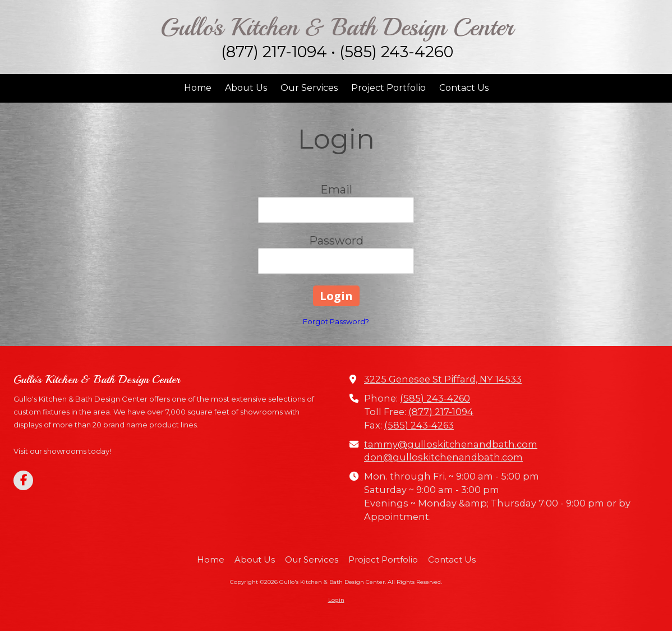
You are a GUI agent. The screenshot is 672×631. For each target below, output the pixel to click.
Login (336, 600)
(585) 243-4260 (435, 398)
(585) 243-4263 (419, 425)
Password (336, 241)
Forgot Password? (336, 321)
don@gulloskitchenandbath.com (443, 457)
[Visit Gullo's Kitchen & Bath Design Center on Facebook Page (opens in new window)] (23, 480)
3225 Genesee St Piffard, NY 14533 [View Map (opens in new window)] (443, 379)
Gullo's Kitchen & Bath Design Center (337, 27)
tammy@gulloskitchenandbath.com (451, 444)
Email (336, 190)
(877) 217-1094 (441, 412)
